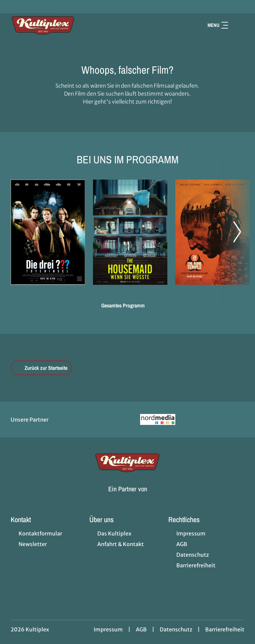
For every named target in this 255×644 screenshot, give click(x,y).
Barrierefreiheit (225, 629)
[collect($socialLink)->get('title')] (12, 7)
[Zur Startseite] (57, 25)
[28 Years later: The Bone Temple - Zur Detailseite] (212, 232)
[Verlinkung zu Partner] (158, 420)
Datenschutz (176, 629)
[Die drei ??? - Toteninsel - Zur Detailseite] (48, 232)
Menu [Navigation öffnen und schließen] (218, 25)
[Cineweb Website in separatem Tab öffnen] (128, 497)
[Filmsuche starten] (238, 25)
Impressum (108, 629)
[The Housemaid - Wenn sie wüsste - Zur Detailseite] (130, 232)
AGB (141, 629)
